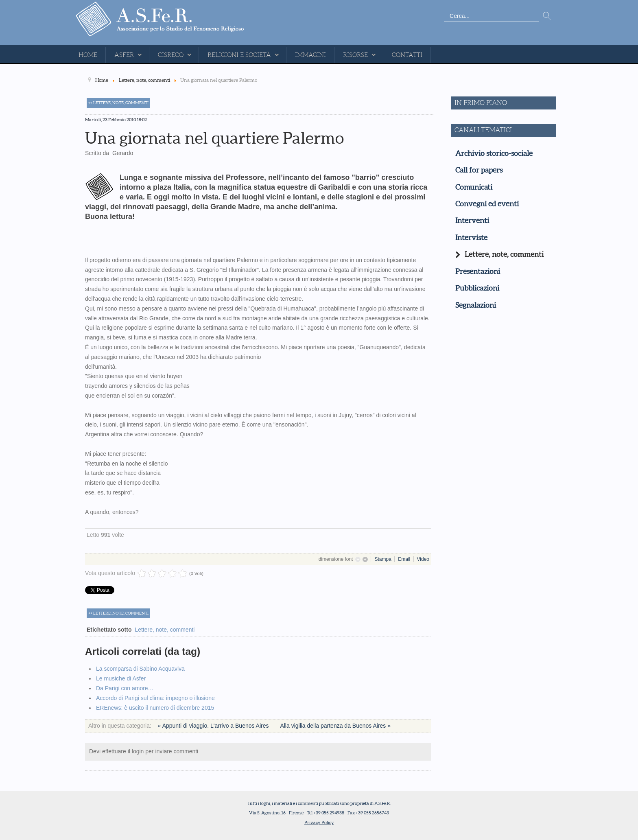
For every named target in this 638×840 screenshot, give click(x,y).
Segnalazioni (476, 305)
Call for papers (479, 170)
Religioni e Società (239, 55)
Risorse (355, 55)
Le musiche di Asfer (121, 678)
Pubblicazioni (477, 288)
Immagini (310, 55)
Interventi (472, 221)
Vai (547, 16)
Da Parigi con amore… (125, 688)
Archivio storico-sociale (494, 153)
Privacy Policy (319, 822)
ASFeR (124, 55)
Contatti (407, 55)
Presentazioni (478, 271)
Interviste (471, 238)
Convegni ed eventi (487, 204)
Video (423, 559)
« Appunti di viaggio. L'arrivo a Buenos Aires (214, 726)
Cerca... (444, 10)
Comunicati (474, 187)
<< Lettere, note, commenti (118, 103)
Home (88, 55)
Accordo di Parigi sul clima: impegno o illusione (155, 698)
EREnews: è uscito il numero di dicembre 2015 (155, 708)
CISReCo (171, 55)
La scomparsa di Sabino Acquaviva (140, 669)
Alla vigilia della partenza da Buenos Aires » (335, 726)
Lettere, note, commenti (165, 630)
